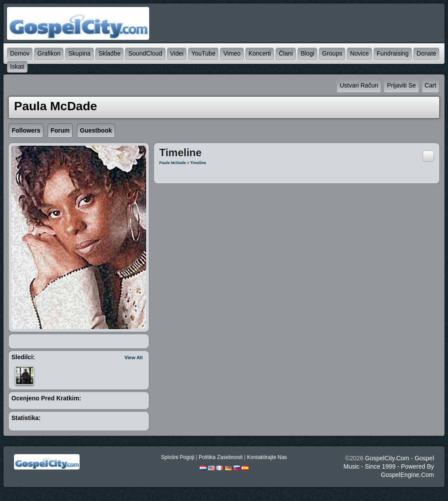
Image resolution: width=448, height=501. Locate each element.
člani (286, 53)
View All (133, 357)
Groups (332, 53)
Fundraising (393, 53)
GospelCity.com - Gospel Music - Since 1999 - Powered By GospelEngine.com (389, 466)
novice (359, 53)
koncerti (260, 53)
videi (177, 53)
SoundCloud (145, 53)
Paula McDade (173, 163)
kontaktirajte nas (267, 457)
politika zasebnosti (221, 457)
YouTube (203, 53)
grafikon (49, 53)
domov (20, 53)
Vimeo (232, 53)
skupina (79, 53)
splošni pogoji (178, 457)
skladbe (110, 53)
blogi (307, 53)
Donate (426, 53)
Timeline (198, 163)
